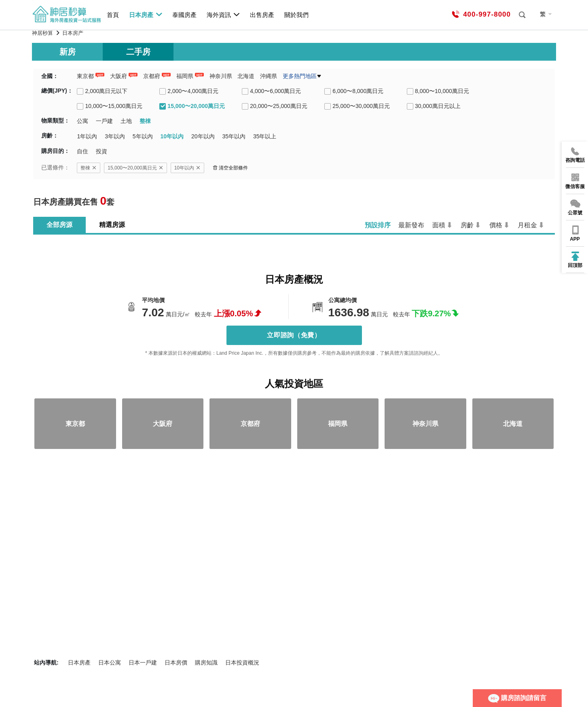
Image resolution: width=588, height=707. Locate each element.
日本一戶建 (143, 663)
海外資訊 (223, 15)
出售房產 (262, 15)
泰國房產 (184, 15)
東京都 (85, 76)
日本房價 (176, 663)
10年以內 (187, 168)
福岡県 (185, 76)
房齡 (467, 225)
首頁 (113, 15)
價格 (496, 225)
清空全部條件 (230, 168)
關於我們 (296, 15)
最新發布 (411, 225)
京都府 (152, 76)
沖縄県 (269, 76)
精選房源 (112, 225)
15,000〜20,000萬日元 (135, 168)
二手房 (138, 52)
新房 (68, 52)
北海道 (246, 76)
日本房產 (146, 15)
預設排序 (378, 225)
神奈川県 (221, 76)
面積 (439, 225)
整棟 (89, 168)
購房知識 (206, 663)
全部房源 (59, 225)
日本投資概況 (242, 663)
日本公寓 (110, 663)
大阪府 (118, 76)
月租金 (527, 225)
